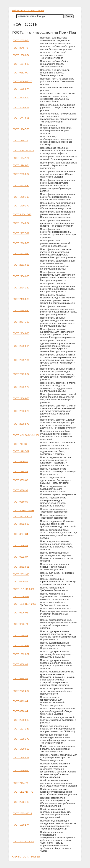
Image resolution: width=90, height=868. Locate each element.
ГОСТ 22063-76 (21, 398)
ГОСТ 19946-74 (21, 223)
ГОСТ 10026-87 (21, 654)
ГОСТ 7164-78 (20, 783)
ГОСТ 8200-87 (20, 461)
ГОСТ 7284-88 (20, 471)
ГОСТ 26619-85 (21, 265)
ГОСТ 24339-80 (21, 299)
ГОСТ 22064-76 (21, 411)
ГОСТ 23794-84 (21, 691)
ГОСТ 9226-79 (20, 624)
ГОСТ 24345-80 (21, 322)
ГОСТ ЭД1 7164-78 (23, 792)
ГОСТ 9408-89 (20, 664)
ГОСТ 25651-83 (21, 802)
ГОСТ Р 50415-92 (22, 214)
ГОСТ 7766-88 (20, 545)
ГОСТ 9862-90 (20, 73)
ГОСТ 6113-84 (20, 701)
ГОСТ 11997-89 (21, 451)
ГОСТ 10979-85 (21, 64)
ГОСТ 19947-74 (21, 158)
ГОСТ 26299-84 (21, 346)
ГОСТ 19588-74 (21, 55)
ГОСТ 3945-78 (20, 48)
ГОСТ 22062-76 (21, 387)
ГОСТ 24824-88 (21, 524)
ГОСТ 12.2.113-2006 (24, 589)
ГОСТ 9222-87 (20, 557)
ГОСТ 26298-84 (21, 374)
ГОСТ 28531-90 (21, 574)
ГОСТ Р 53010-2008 (23, 510)
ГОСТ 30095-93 (21, 108)
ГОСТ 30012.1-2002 (23, 842)
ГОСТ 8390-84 (20, 711)
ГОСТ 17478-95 (21, 118)
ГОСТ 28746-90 (21, 98)
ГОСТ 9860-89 (20, 502)
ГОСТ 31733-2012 (22, 517)
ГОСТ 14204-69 (21, 749)
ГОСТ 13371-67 (21, 729)
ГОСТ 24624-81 (21, 567)
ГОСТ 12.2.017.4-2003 (25, 604)
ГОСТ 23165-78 (21, 243)
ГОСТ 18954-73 (21, 758)
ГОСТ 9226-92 (20, 613)
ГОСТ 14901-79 (21, 206)
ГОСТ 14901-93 (21, 197)
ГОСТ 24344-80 (21, 310)
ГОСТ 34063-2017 (22, 81)
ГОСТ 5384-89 (20, 678)
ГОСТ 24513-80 (21, 185)
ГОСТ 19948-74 (21, 165)
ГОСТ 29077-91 (21, 233)
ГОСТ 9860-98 (20, 490)
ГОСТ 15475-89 (21, 645)
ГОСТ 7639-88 (20, 635)
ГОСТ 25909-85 (21, 720)
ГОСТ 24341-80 (21, 288)
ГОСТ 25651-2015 (22, 813)
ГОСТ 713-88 (20, 444)
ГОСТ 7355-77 (20, 141)
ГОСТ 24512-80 (21, 253)
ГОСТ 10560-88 (21, 596)
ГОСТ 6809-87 (20, 582)
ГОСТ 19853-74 (21, 89)
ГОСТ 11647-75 (21, 129)
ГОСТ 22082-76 (21, 424)
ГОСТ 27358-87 (21, 174)
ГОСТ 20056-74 (21, 40)
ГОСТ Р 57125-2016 (23, 151)
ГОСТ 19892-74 (21, 825)
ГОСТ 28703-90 (21, 770)
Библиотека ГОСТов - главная (28, 10)
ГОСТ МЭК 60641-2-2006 (26, 435)
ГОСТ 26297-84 (21, 360)
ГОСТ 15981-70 (21, 739)
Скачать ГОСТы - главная (26, 857)
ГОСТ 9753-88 (20, 480)
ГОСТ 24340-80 (21, 276)
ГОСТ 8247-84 (20, 534)
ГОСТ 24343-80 (21, 333)
